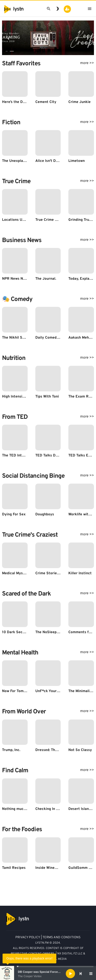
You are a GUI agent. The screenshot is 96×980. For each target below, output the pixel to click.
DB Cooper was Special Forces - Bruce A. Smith (50, 972)
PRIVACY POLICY (28, 937)
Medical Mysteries (17, 573)
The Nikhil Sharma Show (23, 338)
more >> (87, 63)
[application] (48, 974)
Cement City (46, 102)
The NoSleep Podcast (53, 632)
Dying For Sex (14, 514)
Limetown (77, 161)
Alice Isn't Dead (49, 161)
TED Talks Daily (49, 456)
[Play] (70, 974)
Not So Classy (80, 750)
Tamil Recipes (14, 868)
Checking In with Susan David (60, 809)
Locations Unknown (19, 220)
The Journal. (46, 279)
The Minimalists (82, 691)
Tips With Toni (47, 397)
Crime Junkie (79, 102)
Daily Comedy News (52, 338)
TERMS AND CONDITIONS (62, 937)
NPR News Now (15, 279)
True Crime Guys (49, 220)
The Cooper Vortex (30, 976)
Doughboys (45, 514)
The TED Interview (18, 456)
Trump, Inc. (11, 750)
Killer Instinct (80, 573)
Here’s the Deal (15, 102)
